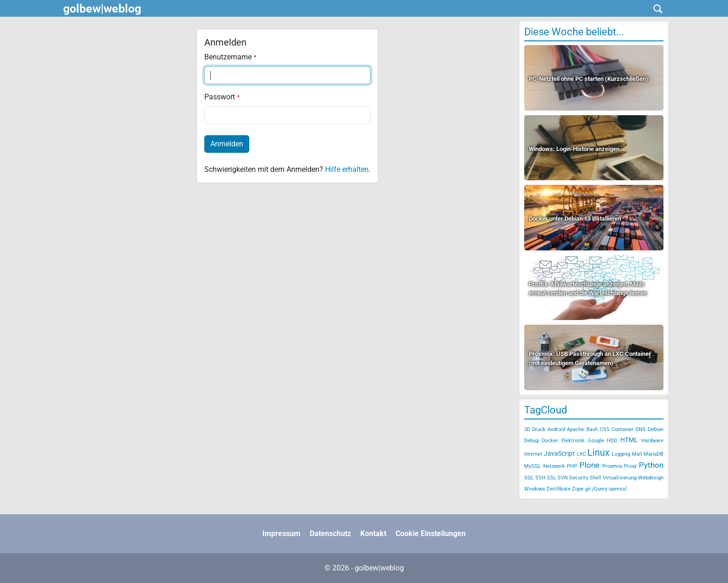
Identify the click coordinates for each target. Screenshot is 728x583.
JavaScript (559, 453)
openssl (618, 489)
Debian (656, 429)
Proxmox (612, 466)
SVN (563, 478)
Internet (533, 454)
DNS (641, 429)
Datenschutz (330, 534)
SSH (540, 478)
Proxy (630, 466)
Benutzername (231, 57)
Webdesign (651, 478)
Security (579, 478)
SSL (552, 478)
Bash (592, 429)
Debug (531, 441)
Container (623, 429)
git (588, 489)
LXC (581, 454)
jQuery (600, 489)
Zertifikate (559, 489)
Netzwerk (554, 466)
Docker (550, 441)
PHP (572, 466)
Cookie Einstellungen (431, 534)
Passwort (222, 97)
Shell (595, 478)
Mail (637, 454)
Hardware (652, 441)
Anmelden (227, 144)
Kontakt (373, 534)
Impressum (281, 534)
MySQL (533, 466)
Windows (535, 489)
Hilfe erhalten (347, 169)
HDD (612, 441)
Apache (575, 429)
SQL (529, 478)
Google (596, 441)
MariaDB (653, 454)
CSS (605, 429)
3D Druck (535, 429)
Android (556, 429)
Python (651, 465)
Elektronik (573, 441)
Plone (589, 465)
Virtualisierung (620, 478)
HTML (629, 440)
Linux (598, 452)
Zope (578, 489)
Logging (621, 454)
